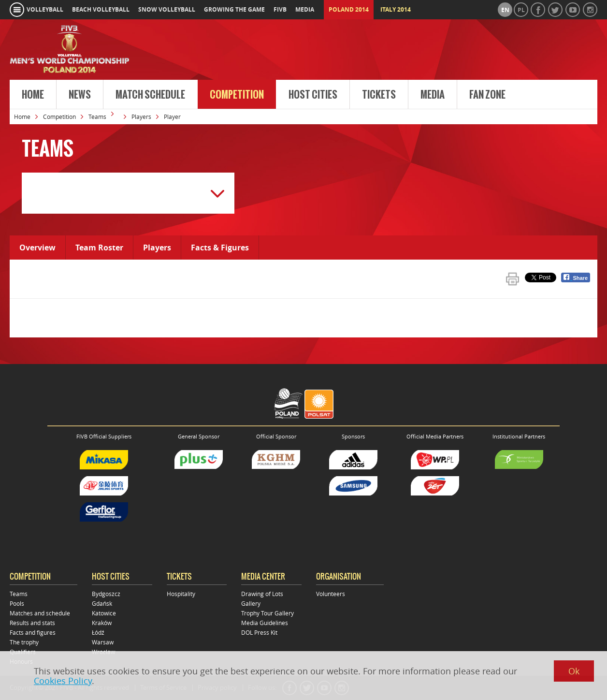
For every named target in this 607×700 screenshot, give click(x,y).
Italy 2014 (396, 9)
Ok (574, 671)
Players (141, 117)
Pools (17, 603)
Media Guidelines (265, 623)
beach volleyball (101, 9)
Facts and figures (33, 632)
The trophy (24, 642)
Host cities (313, 95)
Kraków (102, 623)
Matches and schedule (40, 613)
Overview (37, 248)
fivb (280, 9)
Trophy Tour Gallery (267, 613)
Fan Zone (487, 95)
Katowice (104, 613)
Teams (97, 117)
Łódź (98, 632)
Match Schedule (150, 95)
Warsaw (103, 642)
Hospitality (181, 594)
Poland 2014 (349, 9)
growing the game (234, 9)
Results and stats (32, 623)
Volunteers (331, 594)
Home (33, 95)
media (305, 9)
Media (433, 95)
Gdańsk (102, 603)
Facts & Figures (220, 248)
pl (521, 10)
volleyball (45, 9)
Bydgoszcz (106, 594)
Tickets (379, 95)
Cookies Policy (63, 681)
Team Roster (99, 248)
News (80, 95)
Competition (237, 95)
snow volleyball (167, 9)
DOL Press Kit (259, 632)
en (505, 10)
